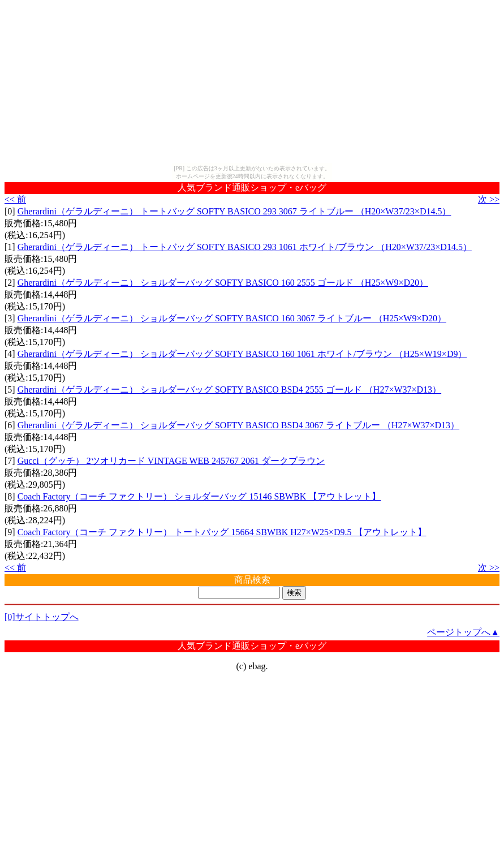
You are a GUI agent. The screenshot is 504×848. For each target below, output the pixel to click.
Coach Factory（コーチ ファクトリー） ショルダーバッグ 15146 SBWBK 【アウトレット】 (199, 496)
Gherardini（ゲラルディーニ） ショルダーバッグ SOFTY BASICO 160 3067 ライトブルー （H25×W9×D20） (232, 318)
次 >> (489, 199)
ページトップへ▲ (463, 632)
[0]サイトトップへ (42, 617)
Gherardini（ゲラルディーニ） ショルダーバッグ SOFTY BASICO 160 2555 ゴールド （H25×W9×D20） (223, 283)
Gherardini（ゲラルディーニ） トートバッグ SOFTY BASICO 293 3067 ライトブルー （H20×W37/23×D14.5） (234, 211)
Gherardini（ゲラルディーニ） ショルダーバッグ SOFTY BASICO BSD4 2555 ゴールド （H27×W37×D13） (229, 389)
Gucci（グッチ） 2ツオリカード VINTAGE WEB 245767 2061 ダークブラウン (171, 461)
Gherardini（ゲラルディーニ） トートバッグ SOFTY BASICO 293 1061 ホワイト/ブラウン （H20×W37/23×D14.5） (245, 247)
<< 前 (15, 199)
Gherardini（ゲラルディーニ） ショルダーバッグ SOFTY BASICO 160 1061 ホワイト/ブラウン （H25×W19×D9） (242, 354)
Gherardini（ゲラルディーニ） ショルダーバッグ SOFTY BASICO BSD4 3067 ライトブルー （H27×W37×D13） (238, 425)
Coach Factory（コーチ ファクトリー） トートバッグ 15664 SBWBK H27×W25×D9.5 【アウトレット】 (222, 532)
